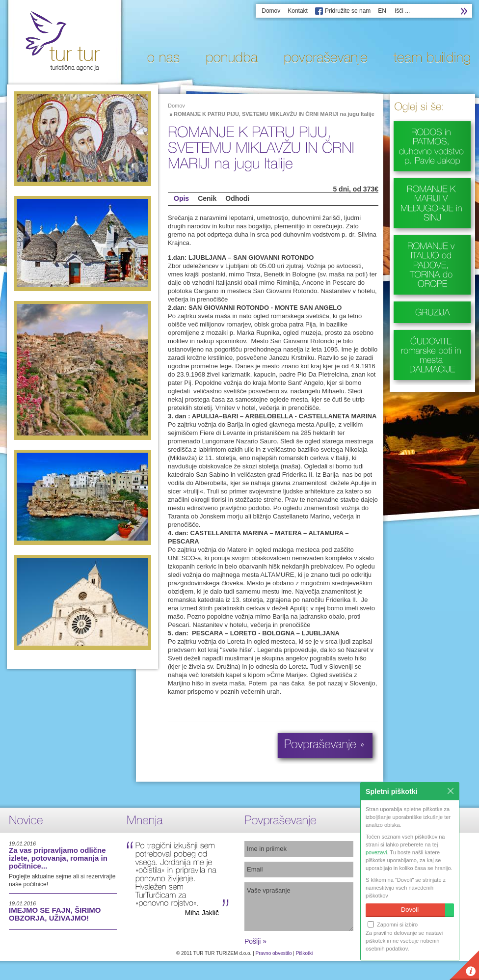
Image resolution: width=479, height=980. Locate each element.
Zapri (451, 791)
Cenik (207, 198)
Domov (271, 11)
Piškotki (304, 953)
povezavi (376, 852)
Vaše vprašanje (299, 907)
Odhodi (237, 198)
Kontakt (298, 11)
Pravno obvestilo (274, 953)
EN (382, 11)
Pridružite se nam (348, 11)
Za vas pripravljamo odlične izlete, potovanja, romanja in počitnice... (58, 858)
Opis (181, 198)
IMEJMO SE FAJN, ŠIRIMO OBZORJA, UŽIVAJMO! (55, 914)
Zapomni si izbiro (393, 924)
